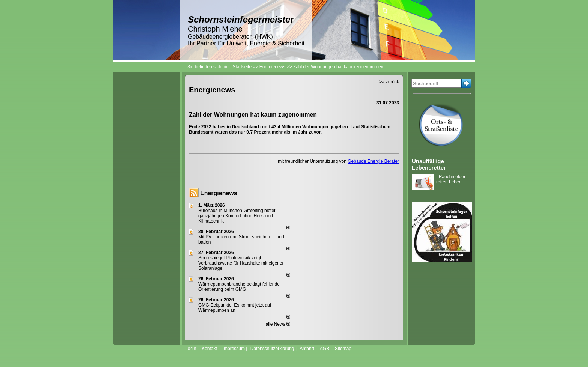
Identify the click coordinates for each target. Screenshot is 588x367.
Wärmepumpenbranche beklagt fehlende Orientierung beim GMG (239, 287)
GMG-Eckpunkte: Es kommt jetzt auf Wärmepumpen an (235, 308)
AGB (325, 349)
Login (191, 349)
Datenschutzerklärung (272, 349)
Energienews (219, 193)
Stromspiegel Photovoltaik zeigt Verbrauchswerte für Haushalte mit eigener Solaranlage (241, 263)
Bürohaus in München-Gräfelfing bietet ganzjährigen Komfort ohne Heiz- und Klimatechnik (237, 216)
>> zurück (389, 82)
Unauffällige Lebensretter (429, 164)
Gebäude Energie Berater (373, 161)
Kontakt (209, 349)
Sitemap (343, 349)
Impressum (234, 349)
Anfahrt (307, 349)
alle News (278, 324)
